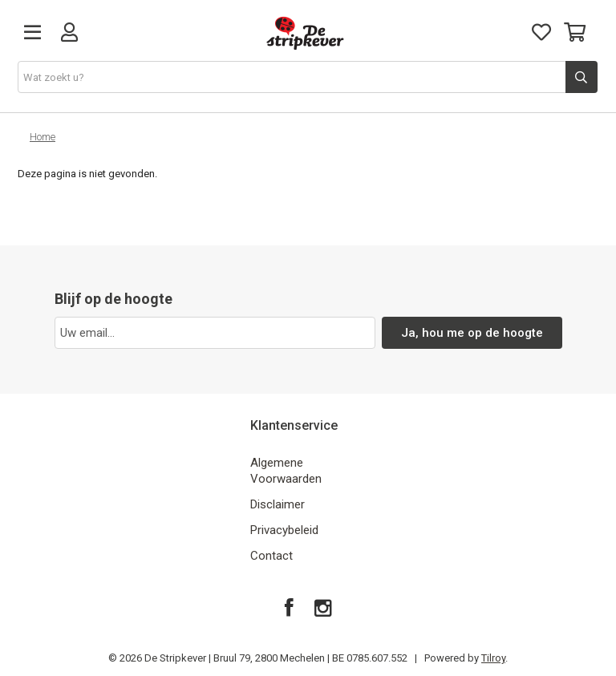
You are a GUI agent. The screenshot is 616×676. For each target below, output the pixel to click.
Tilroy (493, 658)
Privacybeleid (284, 530)
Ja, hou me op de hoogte (472, 333)
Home (43, 137)
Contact (272, 556)
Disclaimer (278, 504)
